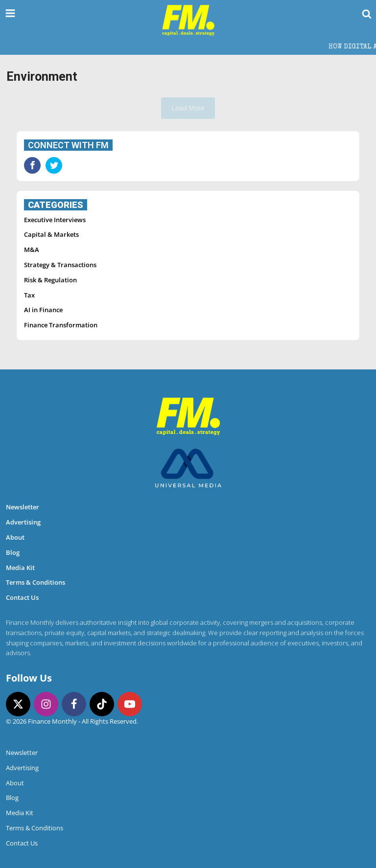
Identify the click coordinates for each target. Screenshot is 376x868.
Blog (13, 552)
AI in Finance (43, 310)
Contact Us (22, 597)
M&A (32, 250)
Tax (29, 295)
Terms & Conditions (35, 582)
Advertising (23, 522)
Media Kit (20, 568)
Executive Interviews (55, 220)
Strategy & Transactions (60, 265)
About (15, 537)
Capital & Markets (51, 234)
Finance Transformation (61, 325)
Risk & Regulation (50, 280)
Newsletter (23, 507)
